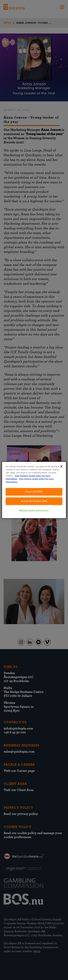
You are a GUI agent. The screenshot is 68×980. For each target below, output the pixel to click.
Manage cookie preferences (34, 510)
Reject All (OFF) (34, 492)
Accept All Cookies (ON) (34, 501)
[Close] (61, 466)
